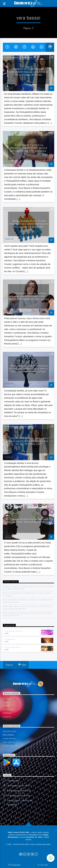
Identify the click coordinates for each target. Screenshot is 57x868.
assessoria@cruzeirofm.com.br (19, 791)
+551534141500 (13, 781)
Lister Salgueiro (9, 742)
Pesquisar (14, 865)
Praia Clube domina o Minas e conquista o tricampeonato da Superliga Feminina (28, 601)
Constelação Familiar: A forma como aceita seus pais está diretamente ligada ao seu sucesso (28, 296)
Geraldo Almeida (9, 738)
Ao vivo (43, 865)
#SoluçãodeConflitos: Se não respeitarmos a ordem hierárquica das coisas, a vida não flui (28, 224)
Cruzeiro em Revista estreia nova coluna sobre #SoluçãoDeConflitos (29, 521)
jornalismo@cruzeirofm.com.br (19, 796)
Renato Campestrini (10, 746)
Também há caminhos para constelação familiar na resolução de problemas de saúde (29, 72)
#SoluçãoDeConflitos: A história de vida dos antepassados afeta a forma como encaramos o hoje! (29, 369)
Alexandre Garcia (9, 731)
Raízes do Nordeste (12, 647)
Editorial (6, 706)
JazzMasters (10, 639)
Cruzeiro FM (9, 87)
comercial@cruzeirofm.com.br (18, 786)
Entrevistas (26, 57)
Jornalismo (7, 699)
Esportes (6, 702)
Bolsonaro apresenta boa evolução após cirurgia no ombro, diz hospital (27, 594)
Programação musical (13, 631)
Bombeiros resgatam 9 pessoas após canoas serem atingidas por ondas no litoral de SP (28, 588)
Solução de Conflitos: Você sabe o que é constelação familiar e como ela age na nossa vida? (29, 441)
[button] (51, 858)
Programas (7, 717)
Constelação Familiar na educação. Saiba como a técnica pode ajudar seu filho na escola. (28, 148)
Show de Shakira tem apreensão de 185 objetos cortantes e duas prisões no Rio (28, 614)
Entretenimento (11, 57)
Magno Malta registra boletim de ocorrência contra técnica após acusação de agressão (27, 608)
